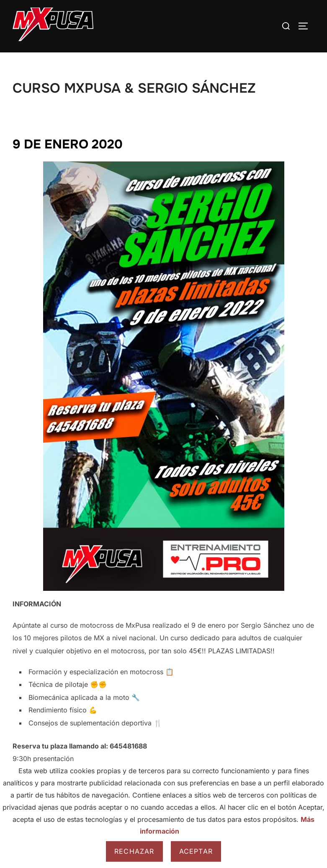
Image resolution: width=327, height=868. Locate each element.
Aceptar (196, 851)
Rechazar (134, 851)
